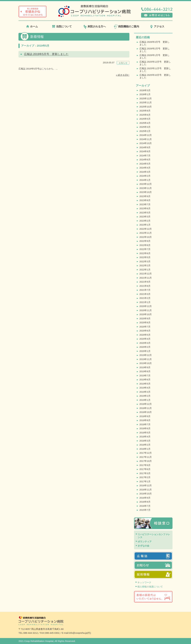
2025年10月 (146, 107)
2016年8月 (145, 502)
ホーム (34, 27)
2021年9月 (145, 282)
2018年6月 (145, 428)
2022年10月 (146, 237)
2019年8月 (145, 371)
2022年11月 (146, 233)
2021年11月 (146, 278)
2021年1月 (145, 302)
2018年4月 (145, 437)
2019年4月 (145, 388)
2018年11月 (146, 408)
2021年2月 (145, 298)
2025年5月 (145, 119)
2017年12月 (146, 453)
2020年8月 (145, 322)
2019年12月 (146, 355)
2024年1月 (145, 180)
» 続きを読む (123, 75)
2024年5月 (145, 164)
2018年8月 (145, 420)
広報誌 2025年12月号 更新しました (155, 63)
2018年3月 (145, 441)
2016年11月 (146, 490)
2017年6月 (145, 469)
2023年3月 (145, 217)
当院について (64, 27)
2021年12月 (146, 274)
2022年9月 (145, 241)
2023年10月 (146, 192)
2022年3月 (145, 261)
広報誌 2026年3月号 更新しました (154, 43)
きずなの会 (143, 546)
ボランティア (145, 542)
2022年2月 (145, 265)
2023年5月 (145, 213)
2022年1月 (145, 270)
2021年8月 (145, 286)
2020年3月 (145, 343)
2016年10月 (146, 494)
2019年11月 (146, 359)
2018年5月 (145, 433)
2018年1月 (145, 449)
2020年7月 (145, 327)
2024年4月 (145, 168)
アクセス (159, 27)
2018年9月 (145, 416)
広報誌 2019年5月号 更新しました (46, 54)
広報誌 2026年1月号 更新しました (154, 56)
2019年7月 (145, 376)
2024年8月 (145, 151)
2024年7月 (145, 156)
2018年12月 (146, 404)
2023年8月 (145, 200)
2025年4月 (145, 123)
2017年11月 (146, 457)
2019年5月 (145, 384)
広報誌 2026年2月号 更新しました (154, 50)
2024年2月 (145, 176)
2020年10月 (146, 314)
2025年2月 (145, 131)
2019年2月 (145, 396)
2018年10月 (146, 412)
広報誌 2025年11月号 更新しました (155, 70)
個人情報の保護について (150, 587)
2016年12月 (146, 485)
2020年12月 (146, 306)
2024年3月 (145, 172)
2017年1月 (145, 481)
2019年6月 (145, 379)
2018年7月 (145, 424)
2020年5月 (145, 335)
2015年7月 (145, 510)
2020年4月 (145, 339)
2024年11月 (146, 139)
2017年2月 (145, 477)
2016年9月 (145, 498)
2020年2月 (145, 347)
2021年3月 (145, 294)
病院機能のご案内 (129, 27)
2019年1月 (145, 400)
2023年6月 (145, 208)
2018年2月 (145, 445)
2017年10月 (146, 461)
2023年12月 (146, 184)
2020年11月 (146, 310)
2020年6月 (145, 331)
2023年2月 (145, 221)
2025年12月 (146, 98)
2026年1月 (145, 94)
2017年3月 (145, 473)
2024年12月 (146, 135)
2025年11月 (146, 102)
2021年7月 (145, 290)
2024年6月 (145, 160)
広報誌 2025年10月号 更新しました (155, 76)
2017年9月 (145, 465)
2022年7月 (145, 249)
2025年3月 (145, 127)
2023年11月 (146, 188)
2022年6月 (145, 253)
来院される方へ (97, 27)
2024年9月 (145, 147)
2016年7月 (145, 506)
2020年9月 (145, 318)
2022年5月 (145, 257)
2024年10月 (146, 143)
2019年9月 (145, 367)
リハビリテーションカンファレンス (154, 536)
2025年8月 (145, 111)
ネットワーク (144, 582)
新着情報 (37, 37)
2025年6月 (145, 115)
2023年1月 (145, 225)
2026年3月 (145, 90)
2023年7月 (145, 204)
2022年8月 (145, 245)
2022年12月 (146, 229)
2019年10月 (146, 363)
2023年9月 (145, 196)
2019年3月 (145, 392)
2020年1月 (145, 351)
